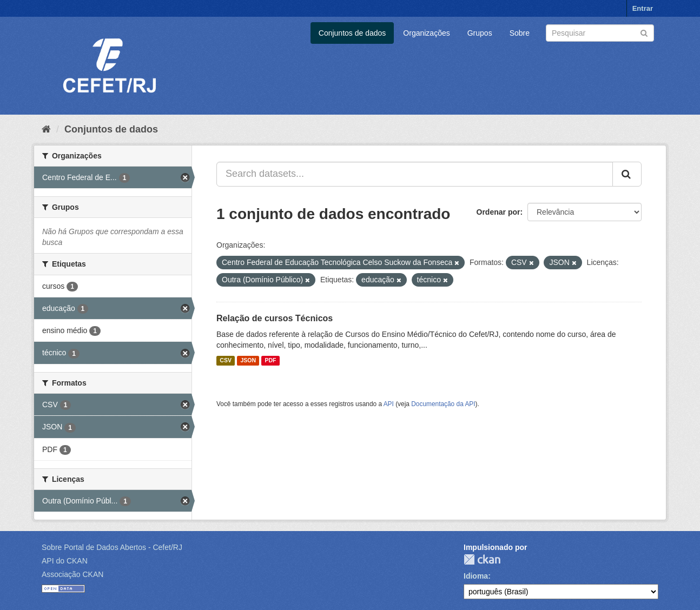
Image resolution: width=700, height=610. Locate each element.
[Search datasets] (600, 33)
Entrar (643, 8)
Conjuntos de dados (352, 33)
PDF (270, 361)
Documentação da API (443, 404)
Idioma (476, 576)
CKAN (482, 559)
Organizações (426, 33)
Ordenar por (498, 212)
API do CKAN (65, 561)
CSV (226, 361)
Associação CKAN (72, 574)
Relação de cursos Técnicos (275, 318)
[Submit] (644, 32)
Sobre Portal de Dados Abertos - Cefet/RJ (112, 547)
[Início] (46, 129)
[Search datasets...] (415, 174)
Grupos (480, 33)
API (389, 404)
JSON (248, 361)
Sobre (520, 33)
